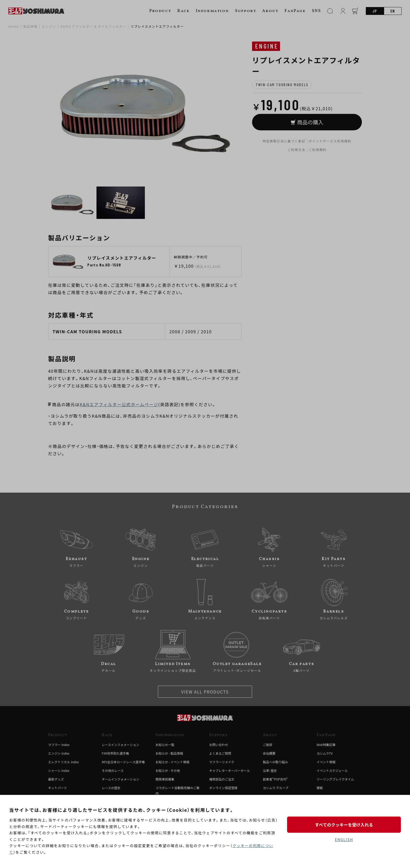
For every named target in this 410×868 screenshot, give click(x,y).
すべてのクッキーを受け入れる (344, 825)
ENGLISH (344, 840)
